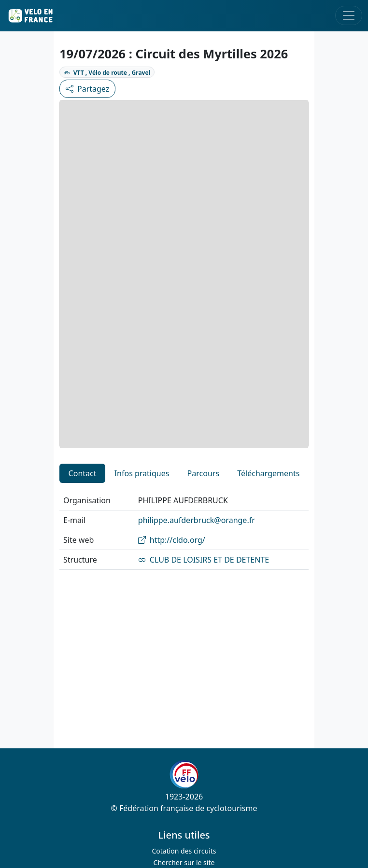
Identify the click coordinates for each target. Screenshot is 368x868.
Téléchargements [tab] (268, 473)
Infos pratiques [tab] (142, 473)
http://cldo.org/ (172, 540)
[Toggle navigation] (349, 15)
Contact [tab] (83, 473)
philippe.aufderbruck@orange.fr (197, 520)
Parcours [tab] (203, 473)
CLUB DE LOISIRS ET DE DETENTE (204, 560)
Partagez (87, 89)
